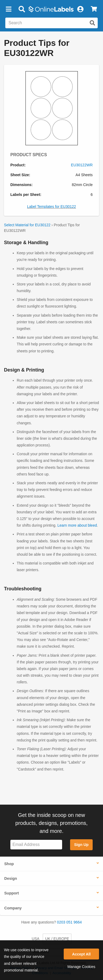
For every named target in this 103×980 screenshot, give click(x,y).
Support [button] (12, 893)
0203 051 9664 (69, 922)
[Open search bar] (22, 9)
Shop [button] (9, 864)
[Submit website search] (92, 23)
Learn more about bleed (77, 525)
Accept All (81, 954)
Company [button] (13, 908)
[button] (8, 9)
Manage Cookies (81, 967)
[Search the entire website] (51, 23)
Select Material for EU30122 (27, 225)
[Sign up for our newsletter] (36, 845)
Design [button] (11, 878)
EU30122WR (82, 165)
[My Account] (80, 9)
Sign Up (81, 845)
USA (36, 939)
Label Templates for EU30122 (51, 207)
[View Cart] (94, 9)
